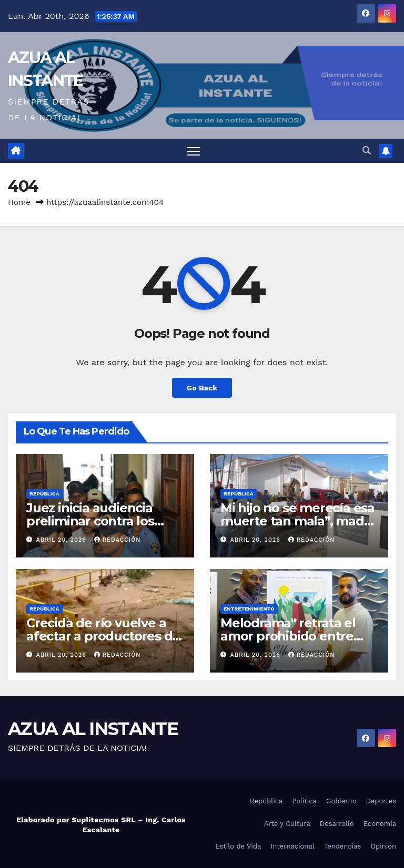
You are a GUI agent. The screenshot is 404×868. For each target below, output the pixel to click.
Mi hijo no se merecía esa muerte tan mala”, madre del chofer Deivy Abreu (299, 521)
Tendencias (343, 846)
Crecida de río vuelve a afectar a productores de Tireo (103, 636)
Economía (380, 824)
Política (304, 801)
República (44, 494)
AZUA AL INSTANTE (93, 729)
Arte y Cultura (287, 824)
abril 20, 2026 (63, 540)
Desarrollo (337, 824)
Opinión (383, 846)
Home (19, 202)
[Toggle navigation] (193, 151)
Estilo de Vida (238, 846)
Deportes (381, 801)
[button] (367, 151)
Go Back (202, 388)
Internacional (292, 846)
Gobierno (341, 801)
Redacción (118, 540)
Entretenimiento (249, 609)
